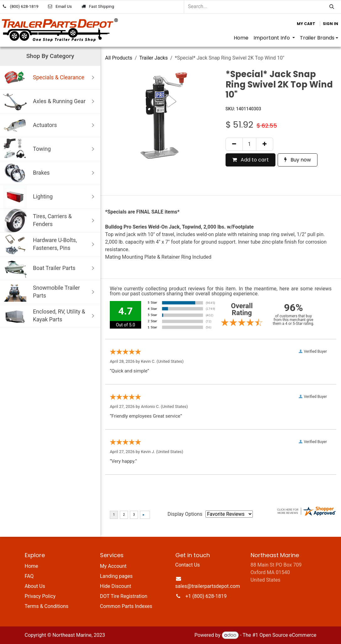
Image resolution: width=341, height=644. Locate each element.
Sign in (330, 24)
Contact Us (188, 565)
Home (32, 566)
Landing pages (116, 576)
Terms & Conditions (47, 606)
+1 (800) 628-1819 (206, 596)
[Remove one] (234, 144)
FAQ (29, 576)
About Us (35, 586)
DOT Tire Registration (124, 596)
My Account (113, 566)
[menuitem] (241, 38)
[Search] (332, 7)
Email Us (64, 6)
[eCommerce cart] (306, 24)
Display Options (185, 514)
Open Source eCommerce (288, 635)
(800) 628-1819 (24, 6)
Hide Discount (116, 586)
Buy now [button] (298, 160)
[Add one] (265, 144)
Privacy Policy (40, 596)
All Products (119, 58)
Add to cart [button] (250, 160)
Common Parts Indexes (126, 606)
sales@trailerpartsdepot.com (208, 586)
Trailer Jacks (154, 58)
